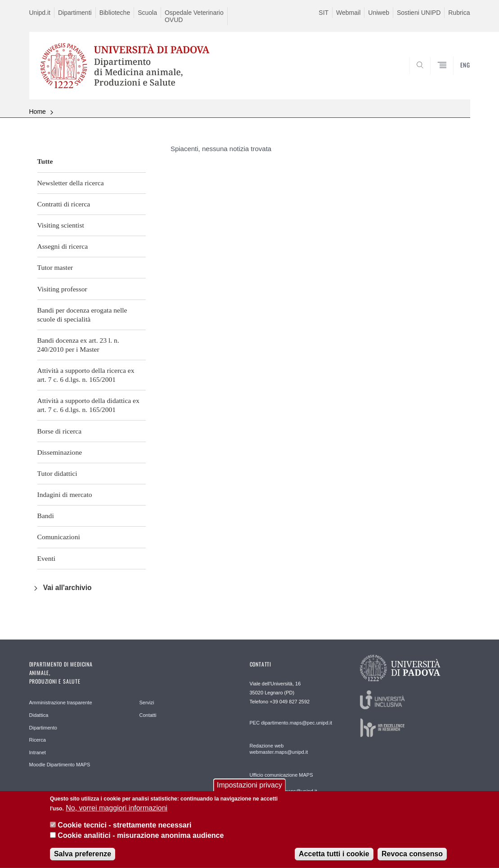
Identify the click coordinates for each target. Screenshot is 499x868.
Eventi (47, 558)
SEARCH (454, 78)
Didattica (39, 715)
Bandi (46, 516)
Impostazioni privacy (249, 791)
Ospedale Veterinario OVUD (194, 16)
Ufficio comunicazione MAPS (281, 775)
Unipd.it (40, 13)
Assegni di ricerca (63, 246)
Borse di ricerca (60, 431)
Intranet (38, 752)
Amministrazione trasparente (61, 702)
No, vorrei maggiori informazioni (117, 814)
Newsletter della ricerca (71, 183)
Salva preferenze (83, 860)
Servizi (147, 702)
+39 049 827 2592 (290, 702)
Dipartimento (43, 728)
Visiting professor (62, 289)
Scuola (147, 13)
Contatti (148, 715)
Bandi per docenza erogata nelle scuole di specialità (82, 315)
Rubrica (459, 13)
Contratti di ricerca (64, 204)
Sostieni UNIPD (419, 13)
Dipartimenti (75, 13)
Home (38, 112)
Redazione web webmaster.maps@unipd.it (279, 749)
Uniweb (379, 13)
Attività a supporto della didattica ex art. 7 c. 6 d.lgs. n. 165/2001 (88, 405)
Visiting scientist (61, 225)
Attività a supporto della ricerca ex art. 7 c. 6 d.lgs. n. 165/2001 (86, 375)
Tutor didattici (57, 473)
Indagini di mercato (65, 494)
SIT (324, 13)
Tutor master (55, 267)
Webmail (348, 13)
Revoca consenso (412, 860)
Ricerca (38, 740)
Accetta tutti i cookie (334, 860)
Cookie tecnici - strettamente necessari (124, 831)
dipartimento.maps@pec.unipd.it (297, 723)
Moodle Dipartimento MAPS (60, 765)
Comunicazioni (59, 537)
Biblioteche (115, 13)
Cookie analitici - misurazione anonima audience (141, 841)
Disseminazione (60, 452)
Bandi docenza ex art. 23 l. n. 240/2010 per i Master (78, 345)
